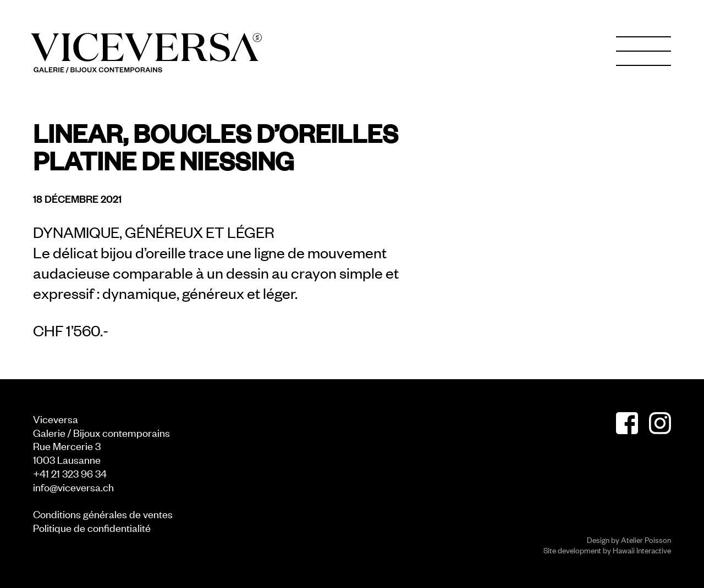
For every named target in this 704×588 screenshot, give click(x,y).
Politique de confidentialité (92, 527)
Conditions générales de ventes (103, 514)
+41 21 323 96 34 (70, 473)
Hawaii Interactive (642, 550)
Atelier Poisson (646, 539)
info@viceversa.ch (73, 487)
